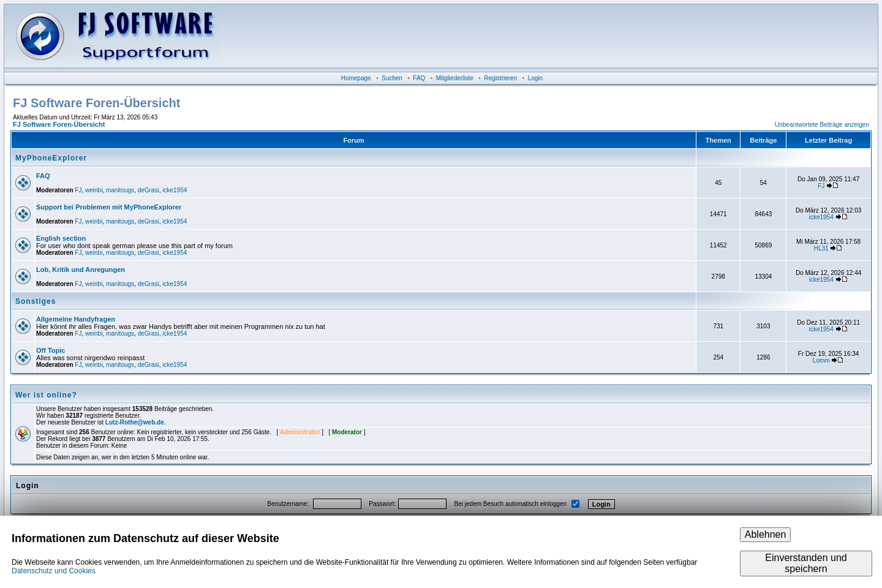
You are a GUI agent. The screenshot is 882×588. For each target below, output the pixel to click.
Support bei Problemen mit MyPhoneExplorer (109, 207)
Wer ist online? (46, 395)
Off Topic (51, 350)
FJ (78, 190)
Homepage (356, 78)
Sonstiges (36, 301)
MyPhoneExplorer (51, 158)
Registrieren (500, 78)
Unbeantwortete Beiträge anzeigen (822, 125)
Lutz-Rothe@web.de (135, 422)
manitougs (120, 190)
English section (61, 238)
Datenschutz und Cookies (54, 571)
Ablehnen (766, 534)
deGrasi (149, 190)
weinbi (94, 190)
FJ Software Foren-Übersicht (59, 124)
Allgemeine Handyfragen (76, 319)
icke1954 (175, 190)
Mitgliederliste (455, 78)
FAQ (419, 78)
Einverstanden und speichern (806, 563)
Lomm (821, 360)
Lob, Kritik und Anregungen (81, 269)
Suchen (392, 78)
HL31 (821, 248)
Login (535, 78)
